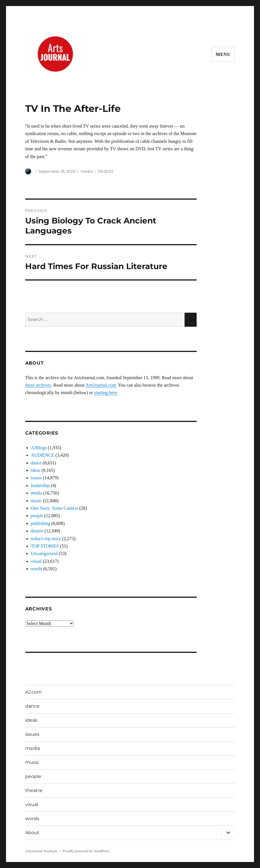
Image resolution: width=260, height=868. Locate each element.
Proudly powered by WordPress (86, 851)
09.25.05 (106, 171)
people (37, 516)
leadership (40, 485)
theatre (37, 531)
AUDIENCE (43, 455)
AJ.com (34, 692)
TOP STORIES (45, 546)
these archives (38, 385)
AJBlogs (39, 448)
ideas (36, 470)
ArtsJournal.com (101, 385)
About (32, 833)
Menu (223, 54)
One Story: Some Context (55, 508)
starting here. (106, 393)
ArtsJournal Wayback (41, 851)
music (36, 501)
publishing (41, 523)
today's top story (46, 539)
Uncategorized (44, 553)
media (87, 171)
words (37, 569)
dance (36, 463)
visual (36, 561)
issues (36, 478)
